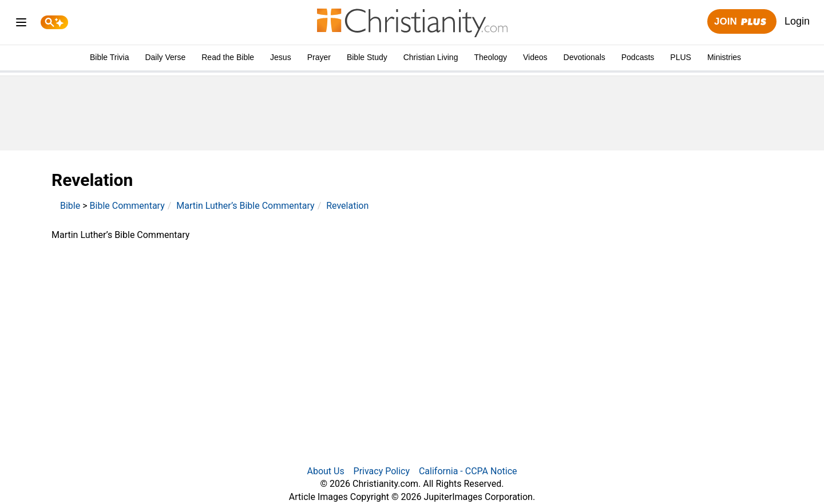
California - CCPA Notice (468, 471)
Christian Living (431, 57)
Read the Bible (228, 57)
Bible (70, 206)
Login (797, 21)
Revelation (347, 206)
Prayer (319, 57)
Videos (535, 57)
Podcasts (638, 57)
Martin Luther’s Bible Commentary (245, 206)
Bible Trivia (109, 57)
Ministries (724, 57)
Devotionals (585, 57)
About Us (325, 471)
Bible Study (367, 57)
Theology (490, 57)
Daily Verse (165, 57)
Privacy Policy (382, 471)
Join (742, 22)
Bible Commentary (127, 206)
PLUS (681, 57)
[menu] (21, 24)
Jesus (281, 57)
